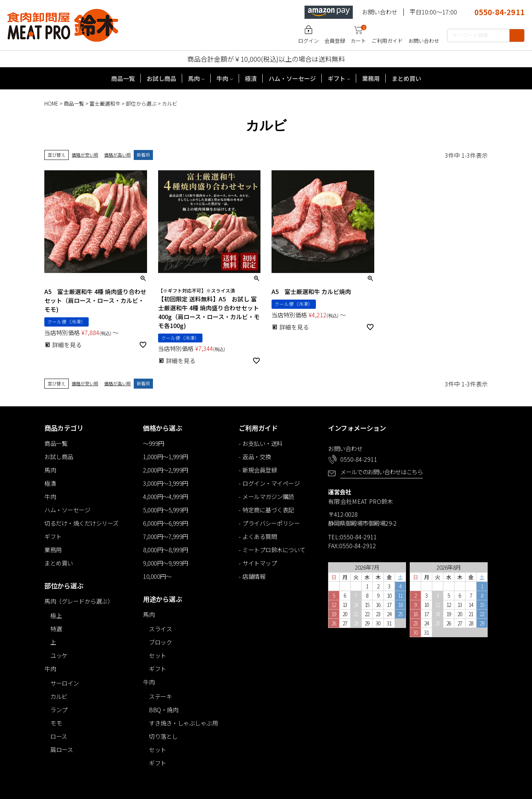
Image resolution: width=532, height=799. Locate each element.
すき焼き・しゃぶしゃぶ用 (183, 723)
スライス (160, 629)
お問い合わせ (380, 12)
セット (158, 655)
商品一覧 (123, 78)
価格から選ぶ (162, 428)
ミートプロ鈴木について (274, 550)
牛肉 (222, 78)
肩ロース (62, 750)
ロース (59, 736)
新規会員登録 (260, 470)
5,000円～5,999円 (166, 510)
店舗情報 (254, 576)
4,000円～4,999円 (166, 496)
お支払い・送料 (262, 443)
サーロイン (65, 683)
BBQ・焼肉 (163, 710)
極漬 (251, 78)
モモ (56, 723)
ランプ (59, 710)
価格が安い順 (85, 155)
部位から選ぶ (141, 103)
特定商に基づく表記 (268, 510)
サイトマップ (260, 563)
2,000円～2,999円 (166, 470)
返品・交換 (257, 457)
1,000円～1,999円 (166, 457)
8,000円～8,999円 (166, 550)
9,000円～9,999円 (166, 563)
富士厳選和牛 (105, 103)
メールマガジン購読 (268, 496)
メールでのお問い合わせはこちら (381, 472)
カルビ (59, 696)
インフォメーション (357, 428)
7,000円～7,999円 (166, 536)
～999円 (154, 443)
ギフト (337, 78)
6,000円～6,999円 (166, 523)
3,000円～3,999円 (166, 483)
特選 (56, 629)
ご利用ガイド (387, 41)
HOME (51, 103)
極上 (56, 615)
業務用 (371, 78)
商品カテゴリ (64, 428)
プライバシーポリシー (271, 523)
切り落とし (163, 736)
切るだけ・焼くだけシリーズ (81, 523)
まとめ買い (406, 78)
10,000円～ (157, 576)
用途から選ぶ (162, 599)
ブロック (160, 642)
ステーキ (160, 696)
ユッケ (59, 655)
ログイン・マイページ (271, 483)
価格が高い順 (117, 155)
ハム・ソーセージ (292, 78)
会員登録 (335, 41)
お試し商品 (161, 78)
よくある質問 (260, 536)
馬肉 (194, 78)
